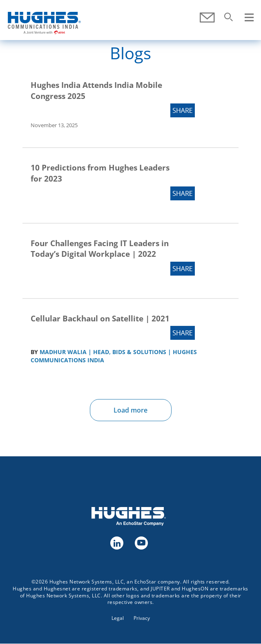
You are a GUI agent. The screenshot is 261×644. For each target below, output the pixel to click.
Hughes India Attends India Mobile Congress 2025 (96, 91)
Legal (118, 618)
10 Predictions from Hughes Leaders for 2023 (100, 173)
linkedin (116, 543)
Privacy (142, 618)
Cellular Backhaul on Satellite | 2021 (100, 319)
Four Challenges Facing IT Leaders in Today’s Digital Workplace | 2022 (100, 249)
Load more (130, 410)
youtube (141, 543)
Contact (207, 18)
